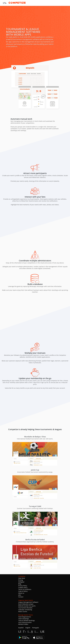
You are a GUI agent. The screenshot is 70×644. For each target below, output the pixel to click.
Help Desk (22, 578)
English (28, 628)
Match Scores (23, 611)
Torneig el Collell (35, 506)
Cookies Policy (23, 588)
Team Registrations (25, 617)
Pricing (21, 580)
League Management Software (28, 602)
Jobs (20, 595)
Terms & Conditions (25, 589)
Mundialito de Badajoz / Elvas (35, 437)
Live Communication (25, 622)
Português (36, 628)
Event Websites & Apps (26, 604)
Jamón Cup (35, 470)
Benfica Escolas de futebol (35, 540)
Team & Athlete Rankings (27, 620)
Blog (20, 584)
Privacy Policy (23, 586)
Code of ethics (23, 591)
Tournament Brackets (25, 608)
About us (21, 593)
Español (21, 628)
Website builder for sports (27, 606)
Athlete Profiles (23, 624)
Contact (21, 597)
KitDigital (21, 582)
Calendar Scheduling (25, 610)
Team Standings (24, 619)
